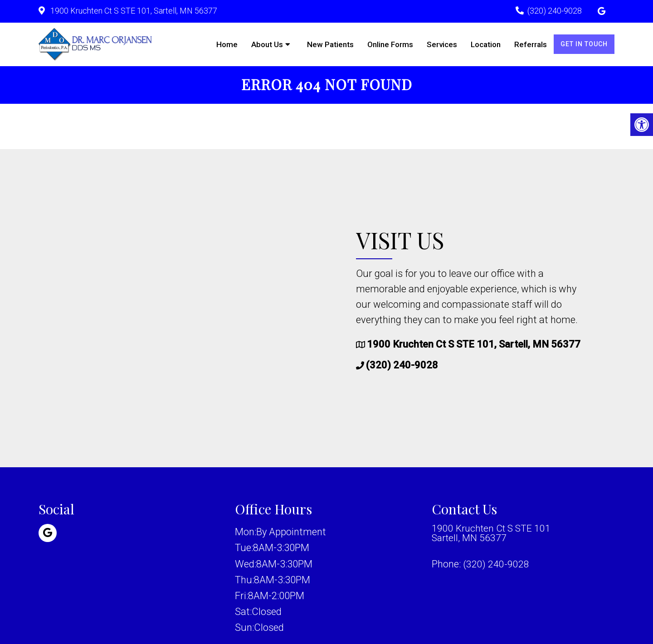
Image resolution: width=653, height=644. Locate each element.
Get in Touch (584, 44)
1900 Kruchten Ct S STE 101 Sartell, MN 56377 (493, 535)
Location (486, 44)
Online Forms (390, 44)
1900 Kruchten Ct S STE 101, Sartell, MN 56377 (133, 11)
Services (442, 44)
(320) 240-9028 (555, 11)
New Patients (330, 44)
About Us (267, 44)
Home (227, 44)
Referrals (531, 44)
